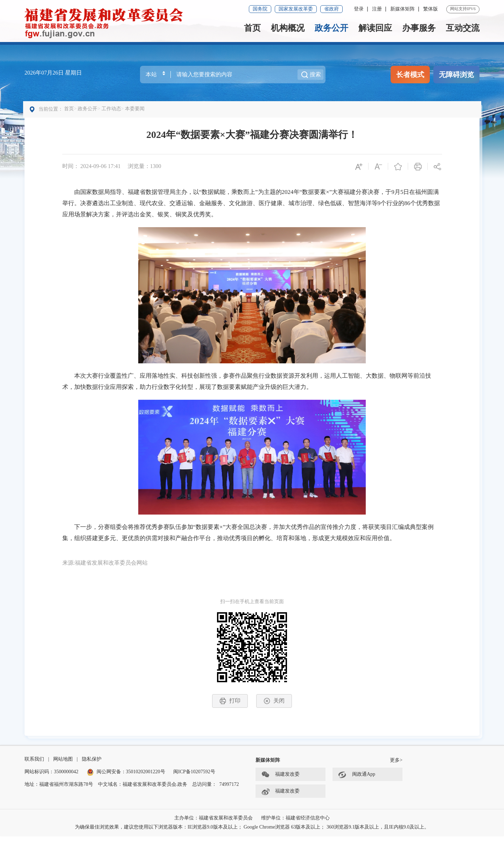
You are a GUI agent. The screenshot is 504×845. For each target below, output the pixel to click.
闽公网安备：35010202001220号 (126, 781)
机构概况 (288, 28)
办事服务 (419, 28)
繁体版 (430, 9)
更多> (396, 769)
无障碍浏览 (456, 75)
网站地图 (63, 768)
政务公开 (331, 28)
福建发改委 (280, 784)
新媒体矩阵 (402, 9)
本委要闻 (136, 113)
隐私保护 (92, 768)
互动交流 (463, 28)
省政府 (331, 9)
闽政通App (357, 784)
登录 (359, 9)
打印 (230, 705)
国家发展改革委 (296, 9)
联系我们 (34, 768)
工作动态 (113, 113)
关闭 (274, 705)
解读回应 (375, 28)
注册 (377, 9)
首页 (252, 28)
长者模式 (410, 75)
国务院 (260, 9)
